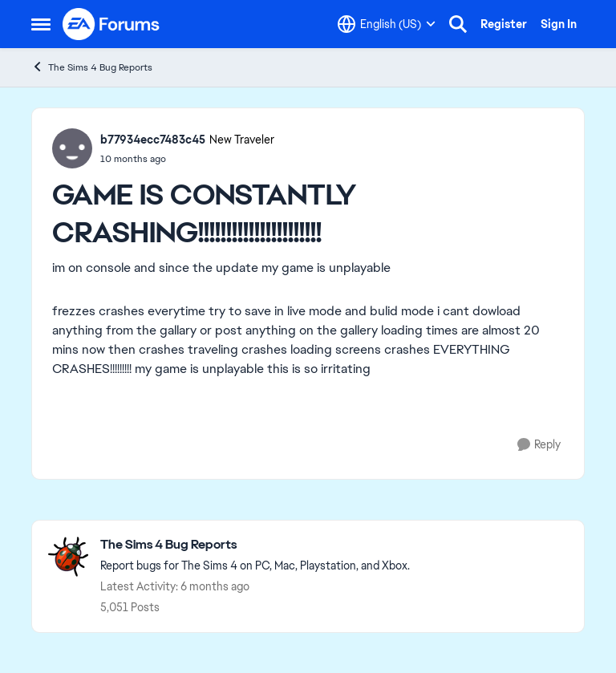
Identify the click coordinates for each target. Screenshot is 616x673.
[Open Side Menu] (41, 24)
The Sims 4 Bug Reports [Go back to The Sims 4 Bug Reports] (92, 67)
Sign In (559, 24)
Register (504, 24)
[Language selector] (387, 24)
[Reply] (539, 445)
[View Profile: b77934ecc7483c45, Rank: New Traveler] (72, 148)
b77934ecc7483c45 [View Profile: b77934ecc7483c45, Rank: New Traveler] (153, 140)
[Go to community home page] (111, 24)
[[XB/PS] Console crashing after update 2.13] (187, 159)
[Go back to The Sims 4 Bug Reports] (255, 545)
